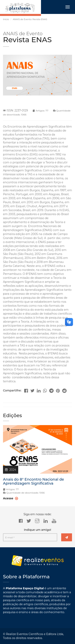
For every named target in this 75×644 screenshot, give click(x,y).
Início (6, 19)
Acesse (10, 498)
